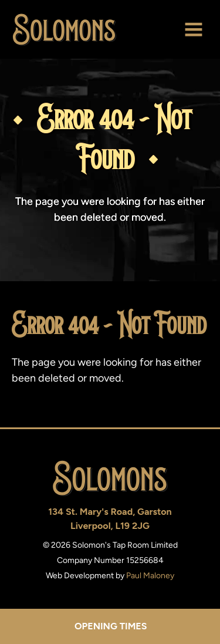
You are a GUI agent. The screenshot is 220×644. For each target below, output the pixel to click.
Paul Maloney (150, 576)
